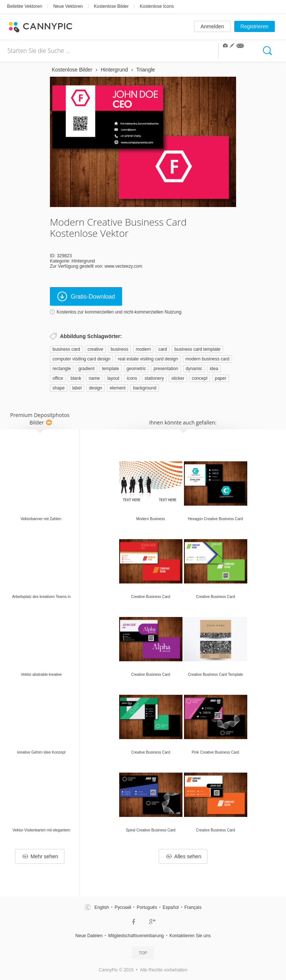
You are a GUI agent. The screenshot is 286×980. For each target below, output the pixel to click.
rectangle (62, 369)
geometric (136, 369)
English (101, 907)
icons (132, 378)
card (163, 349)
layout (113, 378)
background (145, 388)
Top (143, 953)
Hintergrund (83, 261)
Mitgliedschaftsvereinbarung (136, 936)
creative (95, 349)
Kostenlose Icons (157, 6)
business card (66, 349)
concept (200, 378)
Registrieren (255, 26)
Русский (123, 907)
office (58, 378)
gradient (86, 369)
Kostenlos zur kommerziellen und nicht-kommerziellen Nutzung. (120, 312)
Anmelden (212, 26)
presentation (166, 369)
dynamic (194, 369)
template (111, 369)
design (96, 388)
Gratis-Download (86, 296)
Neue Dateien (89, 936)
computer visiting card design (81, 359)
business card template (197, 349)
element (117, 388)
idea (214, 369)
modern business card (207, 359)
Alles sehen (184, 856)
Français (193, 907)
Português (147, 907)
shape (59, 388)
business (119, 349)
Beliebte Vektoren (25, 6)
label (77, 388)
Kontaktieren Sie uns (190, 936)
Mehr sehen (40, 856)
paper (221, 378)
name (94, 378)
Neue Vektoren (68, 6)
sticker (178, 378)
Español (171, 907)
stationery (154, 378)
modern (143, 349)
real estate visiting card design (148, 359)
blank (76, 378)
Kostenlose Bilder (111, 6)
